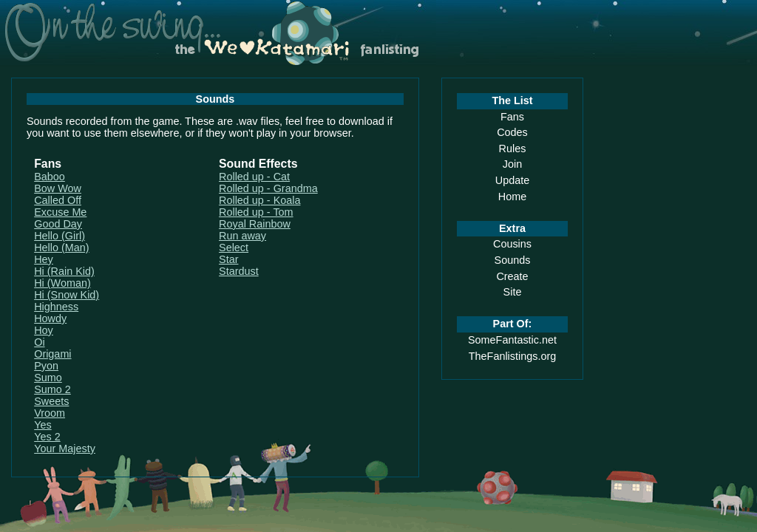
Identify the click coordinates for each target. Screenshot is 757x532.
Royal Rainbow (255, 224)
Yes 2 (47, 437)
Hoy (44, 330)
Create (512, 276)
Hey (44, 259)
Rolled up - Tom (256, 212)
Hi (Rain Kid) (64, 271)
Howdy (50, 318)
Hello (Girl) (60, 236)
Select (234, 248)
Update (512, 180)
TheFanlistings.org (512, 356)
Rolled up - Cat (254, 177)
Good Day (58, 224)
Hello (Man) (61, 248)
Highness (56, 307)
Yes (43, 425)
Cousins (512, 244)
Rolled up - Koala (259, 200)
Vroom (50, 413)
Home (512, 197)
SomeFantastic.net (512, 340)
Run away (242, 236)
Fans (512, 117)
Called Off (58, 200)
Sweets (51, 401)
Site (513, 292)
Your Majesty (65, 449)
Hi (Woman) (62, 283)
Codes (512, 132)
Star (228, 259)
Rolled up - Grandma (268, 188)
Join (512, 164)
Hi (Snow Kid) (67, 295)
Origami (52, 354)
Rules (513, 149)
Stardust (239, 271)
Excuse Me (60, 212)
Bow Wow (58, 188)
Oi (39, 342)
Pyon (46, 366)
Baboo (50, 177)
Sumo (48, 378)
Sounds (513, 260)
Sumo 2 (52, 389)
